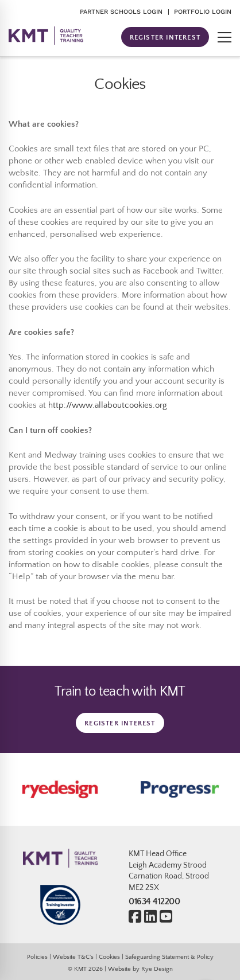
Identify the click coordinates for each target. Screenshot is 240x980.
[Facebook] (135, 917)
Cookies (109, 957)
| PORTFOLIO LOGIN (200, 12)
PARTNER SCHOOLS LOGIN (121, 12)
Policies (37, 957)
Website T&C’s (73, 957)
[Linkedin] (150, 917)
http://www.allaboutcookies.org (108, 405)
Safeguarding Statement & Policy (169, 957)
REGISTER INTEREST (165, 38)
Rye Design (157, 969)
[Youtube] (166, 917)
